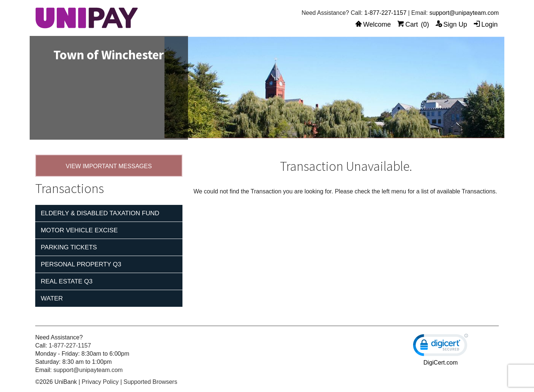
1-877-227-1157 (385, 13)
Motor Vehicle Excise (79, 230)
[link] (441, 347)
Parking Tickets (69, 247)
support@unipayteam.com (464, 13)
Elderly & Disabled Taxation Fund (100, 213)
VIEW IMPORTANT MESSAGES (109, 166)
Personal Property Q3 (81, 264)
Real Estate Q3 (67, 281)
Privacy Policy (100, 382)
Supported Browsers (150, 382)
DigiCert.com (441, 363)
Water (52, 298)
